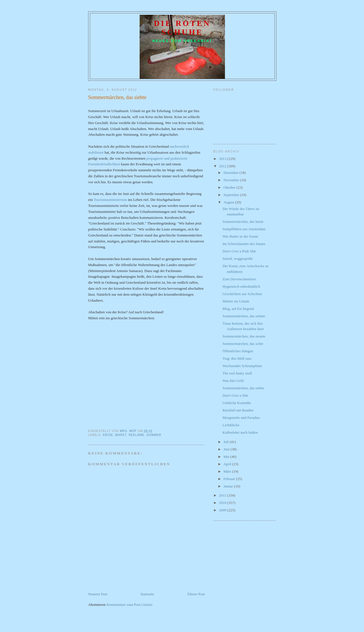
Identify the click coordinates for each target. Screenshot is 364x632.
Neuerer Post (98, 594)
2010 (223, 503)
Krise (108, 435)
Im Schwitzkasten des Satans (244, 244)
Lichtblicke (231, 425)
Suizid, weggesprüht (237, 259)
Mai (227, 457)
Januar (229, 486)
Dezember (232, 173)
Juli (227, 442)
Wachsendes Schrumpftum (242, 366)
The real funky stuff (237, 373)
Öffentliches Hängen (238, 351)
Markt (121, 435)
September (232, 195)
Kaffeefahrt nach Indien (240, 432)
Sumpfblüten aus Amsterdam (244, 229)
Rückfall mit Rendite (238, 410)
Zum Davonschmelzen (239, 279)
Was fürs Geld (233, 381)
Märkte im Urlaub (236, 301)
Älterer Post (196, 594)
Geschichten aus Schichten (242, 294)
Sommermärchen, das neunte (244, 336)
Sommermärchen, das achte (243, 344)
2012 (223, 166)
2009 (223, 510)
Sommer (154, 435)
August (229, 202)
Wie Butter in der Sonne (240, 236)
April (228, 464)
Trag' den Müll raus (237, 358)
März (228, 471)
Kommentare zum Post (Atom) (130, 605)
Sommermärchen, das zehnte (244, 316)
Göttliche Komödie (237, 403)
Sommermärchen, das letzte (243, 222)
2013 (223, 159)
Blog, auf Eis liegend (238, 309)
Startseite (147, 594)
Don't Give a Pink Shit (239, 251)
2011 (223, 495)
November (232, 180)
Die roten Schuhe (182, 28)
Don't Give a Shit (235, 395)
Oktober (230, 187)
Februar (230, 479)
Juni (227, 449)
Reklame (136, 435)
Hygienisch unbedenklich (241, 286)
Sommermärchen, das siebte (243, 388)
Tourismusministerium (110, 200)
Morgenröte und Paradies (241, 418)
